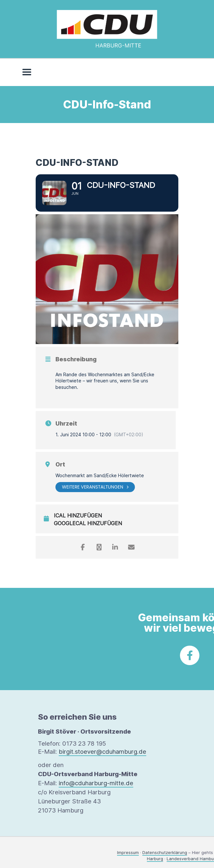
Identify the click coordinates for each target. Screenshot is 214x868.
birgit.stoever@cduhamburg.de (102, 752)
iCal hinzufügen (78, 516)
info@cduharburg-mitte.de (96, 783)
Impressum (128, 852)
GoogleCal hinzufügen (88, 523)
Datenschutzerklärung (165, 852)
